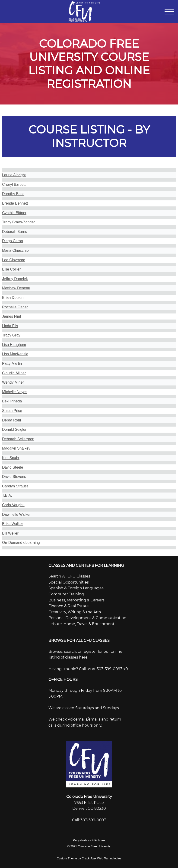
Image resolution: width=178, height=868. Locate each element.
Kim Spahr (11, 458)
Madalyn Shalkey (16, 448)
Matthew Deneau (16, 288)
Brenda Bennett (15, 203)
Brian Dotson (13, 298)
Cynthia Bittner (14, 213)
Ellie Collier (11, 269)
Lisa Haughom (14, 345)
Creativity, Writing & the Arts (75, 612)
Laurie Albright (14, 175)
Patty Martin (12, 364)
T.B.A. (7, 495)
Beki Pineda (12, 401)
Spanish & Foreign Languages (76, 588)
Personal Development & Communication (87, 618)
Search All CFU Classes (69, 576)
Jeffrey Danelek (15, 279)
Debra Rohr (12, 420)
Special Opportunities (69, 582)
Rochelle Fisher (15, 307)
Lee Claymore (14, 260)
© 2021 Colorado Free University (89, 846)
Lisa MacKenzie (15, 354)
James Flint (12, 316)
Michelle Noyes (15, 392)
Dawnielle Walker (16, 514)
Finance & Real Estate (69, 606)
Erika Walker (13, 524)
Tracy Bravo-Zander (19, 222)
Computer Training (66, 594)
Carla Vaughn (13, 505)
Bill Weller (10, 533)
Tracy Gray (11, 335)
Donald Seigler (14, 429)
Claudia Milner (14, 373)
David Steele (13, 467)
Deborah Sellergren (18, 439)
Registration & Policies (89, 840)
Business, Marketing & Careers (76, 600)
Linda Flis (10, 326)
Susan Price (12, 411)
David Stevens (14, 477)
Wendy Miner (13, 382)
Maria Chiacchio (15, 250)
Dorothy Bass (13, 194)
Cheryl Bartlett (14, 184)
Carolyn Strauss (15, 486)
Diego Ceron (13, 241)
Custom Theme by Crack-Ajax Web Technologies (89, 858)
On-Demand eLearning (21, 543)
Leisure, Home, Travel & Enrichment (81, 624)
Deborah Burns (15, 232)
